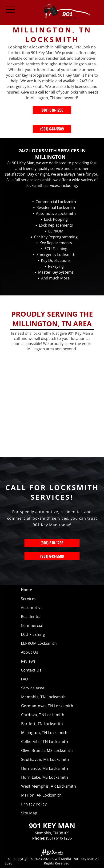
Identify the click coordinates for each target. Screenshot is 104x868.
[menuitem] (52, 590)
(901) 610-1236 (52, 110)
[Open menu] (10, 9)
